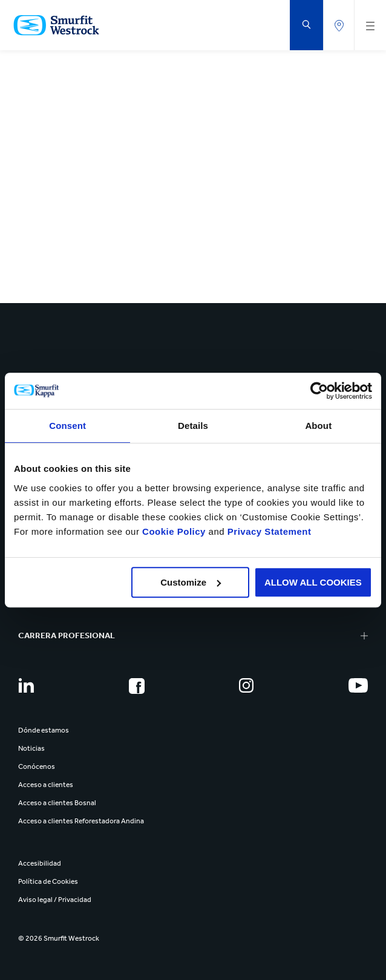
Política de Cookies (48, 881)
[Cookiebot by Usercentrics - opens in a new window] (319, 391)
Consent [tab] (67, 426)
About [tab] (318, 426)
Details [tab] (193, 426)
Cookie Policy (174, 531)
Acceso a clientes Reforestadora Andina (81, 821)
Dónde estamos (44, 730)
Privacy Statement (268, 531)
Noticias (31, 748)
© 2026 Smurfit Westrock (59, 938)
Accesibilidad (40, 863)
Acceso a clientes (46, 785)
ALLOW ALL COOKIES (313, 582)
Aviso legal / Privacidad (55, 900)
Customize (191, 582)
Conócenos (37, 766)
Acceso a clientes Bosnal (57, 803)
